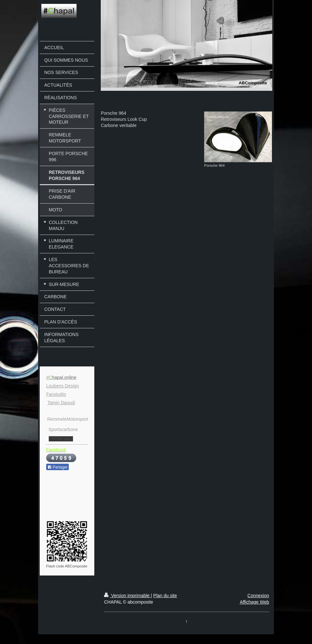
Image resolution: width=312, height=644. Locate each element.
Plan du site (165, 596)
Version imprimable (127, 596)
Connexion (258, 596)
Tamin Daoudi (61, 403)
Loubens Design (62, 386)
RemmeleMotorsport (68, 419)
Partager (57, 467)
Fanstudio (56, 394)
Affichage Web (254, 602)
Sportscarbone (63, 429)
